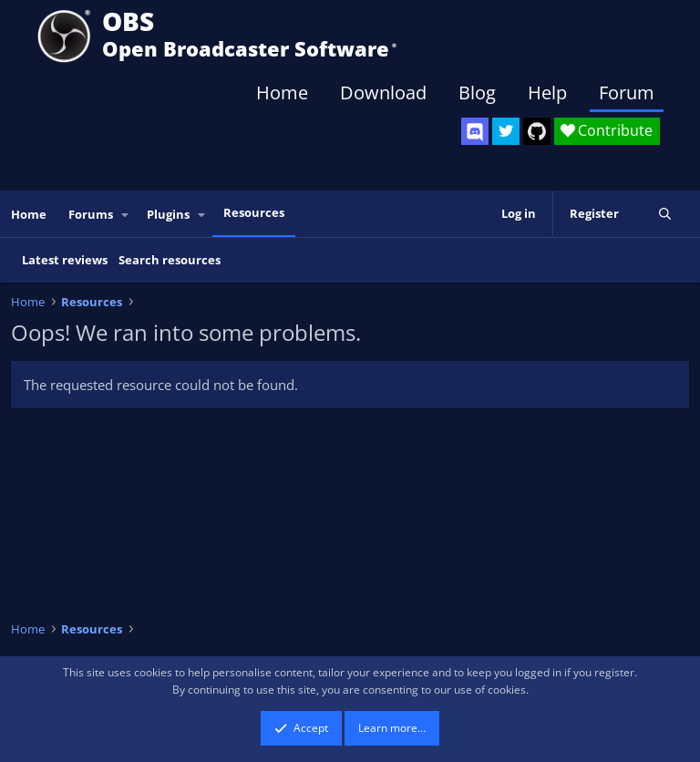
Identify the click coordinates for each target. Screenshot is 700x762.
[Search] (665, 214)
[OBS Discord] (475, 131)
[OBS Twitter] (506, 131)
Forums (91, 214)
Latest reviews (65, 260)
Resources (254, 212)
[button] (126, 215)
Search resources (170, 260)
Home (282, 93)
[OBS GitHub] (537, 131)
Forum (627, 93)
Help (547, 93)
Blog (477, 93)
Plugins (168, 214)
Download (383, 93)
